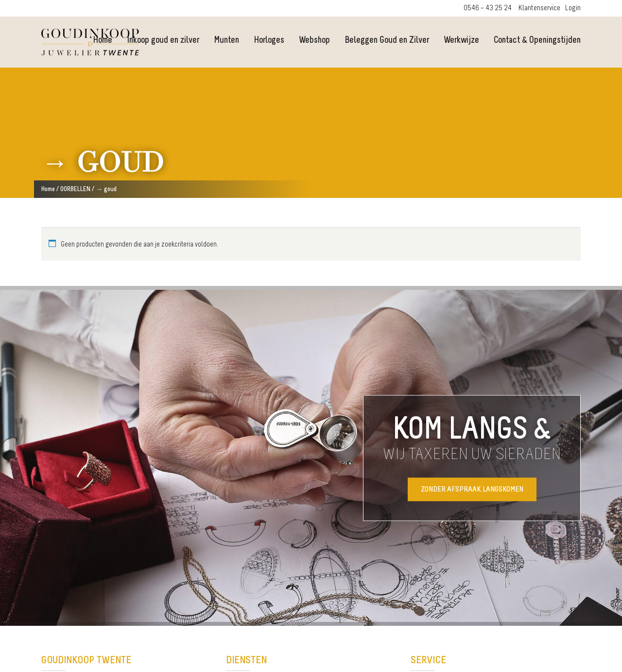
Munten (226, 41)
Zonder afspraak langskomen (472, 489)
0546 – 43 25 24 (488, 8)
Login (573, 8)
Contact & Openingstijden (537, 41)
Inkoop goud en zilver (163, 41)
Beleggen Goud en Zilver (387, 41)
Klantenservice (539, 8)
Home (48, 189)
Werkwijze (461, 41)
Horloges (269, 41)
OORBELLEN (75, 189)
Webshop (314, 41)
